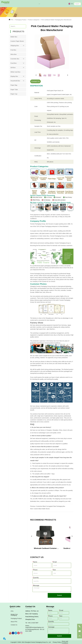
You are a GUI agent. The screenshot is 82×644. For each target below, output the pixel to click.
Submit (59, 595)
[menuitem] (39, 4)
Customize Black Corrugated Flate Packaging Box (51, 506)
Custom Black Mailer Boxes (42, 509)
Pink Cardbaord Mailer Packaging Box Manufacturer (56, 20)
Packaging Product (21, 20)
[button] (39, 4)
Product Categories (34, 20)
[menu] (39, 4)
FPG (12, 20)
